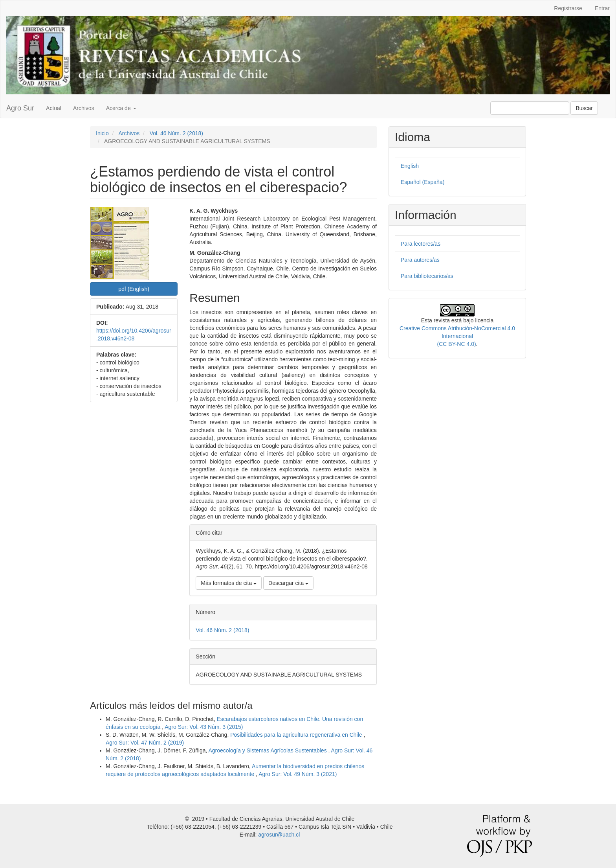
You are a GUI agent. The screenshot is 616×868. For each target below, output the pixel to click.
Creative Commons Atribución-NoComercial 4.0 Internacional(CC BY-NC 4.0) (457, 336)
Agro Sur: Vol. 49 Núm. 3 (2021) (298, 774)
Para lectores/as (421, 244)
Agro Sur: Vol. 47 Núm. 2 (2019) (145, 743)
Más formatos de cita (229, 583)
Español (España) (423, 182)
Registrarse (568, 8)
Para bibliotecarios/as (427, 276)
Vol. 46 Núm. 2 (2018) (176, 133)
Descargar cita (288, 583)
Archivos (84, 108)
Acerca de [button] (121, 108)
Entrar (602, 8)
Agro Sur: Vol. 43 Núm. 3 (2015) (204, 727)
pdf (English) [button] (134, 289)
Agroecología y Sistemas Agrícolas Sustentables (268, 750)
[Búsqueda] (530, 108)
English (410, 166)
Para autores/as (420, 260)
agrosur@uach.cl (279, 835)
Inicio (102, 133)
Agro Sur (20, 108)
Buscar (584, 108)
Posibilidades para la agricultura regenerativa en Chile (297, 735)
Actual (54, 108)
